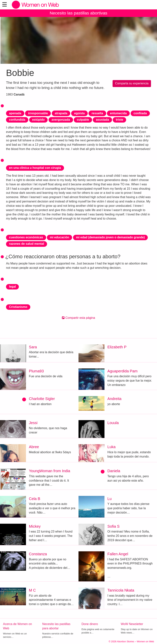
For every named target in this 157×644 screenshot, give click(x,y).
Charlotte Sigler (42, 399)
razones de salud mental (27, 244)
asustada (102, 120)
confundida (17, 120)
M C (32, 590)
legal (12, 287)
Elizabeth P (117, 347)
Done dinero (90, 624)
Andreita (115, 399)
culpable (83, 120)
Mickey (35, 526)
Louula (113, 423)
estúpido (38, 120)
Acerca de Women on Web (18, 626)
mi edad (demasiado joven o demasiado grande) (110, 237)
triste (119, 120)
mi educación (59, 237)
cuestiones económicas (26, 237)
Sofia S (114, 526)
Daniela (114, 471)
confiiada (140, 113)
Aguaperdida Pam (123, 371)
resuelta (97, 113)
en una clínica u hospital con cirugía (35, 168)
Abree (34, 447)
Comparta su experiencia (132, 83)
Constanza (38, 554)
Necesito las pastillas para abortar (56, 626)
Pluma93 (36, 371)
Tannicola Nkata (121, 590)
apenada (15, 113)
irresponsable (38, 113)
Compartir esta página (78, 318)
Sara (33, 347)
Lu (110, 499)
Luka (112, 447)
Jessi (33, 423)
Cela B (35, 499)
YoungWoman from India (50, 471)
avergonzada (61, 120)
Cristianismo (18, 307)
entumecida (118, 113)
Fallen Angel (118, 554)
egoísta (79, 113)
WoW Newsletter (132, 624)
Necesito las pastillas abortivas (78, 13)
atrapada (61, 113)
